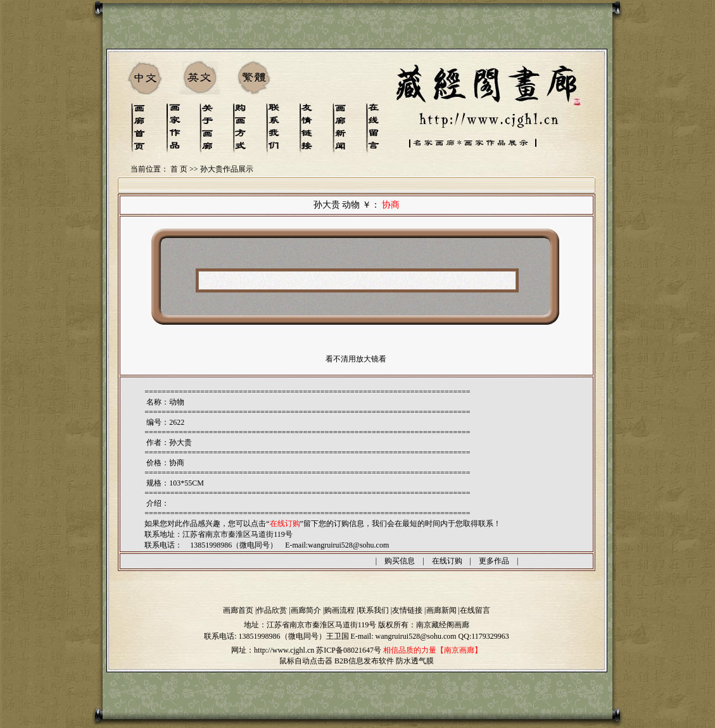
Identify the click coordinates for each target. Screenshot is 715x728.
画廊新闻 (441, 610)
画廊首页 (238, 610)
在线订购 (447, 561)
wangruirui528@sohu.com (348, 545)
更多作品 (494, 561)
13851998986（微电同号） (282, 636)
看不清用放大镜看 (356, 359)
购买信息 (400, 561)
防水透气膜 (415, 661)
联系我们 (374, 610)
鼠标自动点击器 (306, 661)
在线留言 (475, 610)
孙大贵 (180, 442)
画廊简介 (306, 610)
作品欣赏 (272, 610)
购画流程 (339, 610)
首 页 (179, 169)
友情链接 (407, 610)
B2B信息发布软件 (364, 661)
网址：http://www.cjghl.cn (273, 650)
